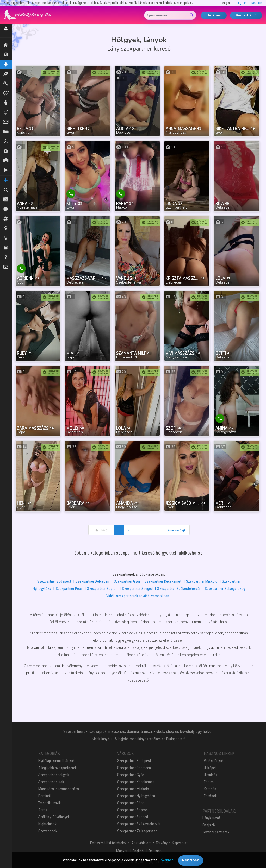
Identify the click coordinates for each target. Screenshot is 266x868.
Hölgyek (6, 64)
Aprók (6, 122)
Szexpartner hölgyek (54, 775)
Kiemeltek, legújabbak (6, 45)
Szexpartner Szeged (137, 589)
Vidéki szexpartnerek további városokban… (139, 596)
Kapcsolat (180, 843)
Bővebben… (167, 862)
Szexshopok (48, 831)
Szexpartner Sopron (102, 589)
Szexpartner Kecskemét (163, 581)
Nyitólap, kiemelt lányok (57, 761)
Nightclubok (48, 824)
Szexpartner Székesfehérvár (179, 589)
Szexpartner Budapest (54, 581)
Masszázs (6, 74)
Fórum (209, 782)
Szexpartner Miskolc (202, 581)
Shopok (6, 151)
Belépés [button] (214, 15)
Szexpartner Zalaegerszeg (225, 589)
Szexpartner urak (51, 782)
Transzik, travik (6, 112)
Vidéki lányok (214, 761)
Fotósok (210, 796)
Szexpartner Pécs (69, 589)
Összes (6, 55)
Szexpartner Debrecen (92, 581)
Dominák (6, 84)
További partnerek (216, 832)
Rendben (191, 862)
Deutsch (257, 3)
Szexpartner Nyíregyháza (136, 796)
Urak (6, 103)
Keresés (210, 789)
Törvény (162, 843)
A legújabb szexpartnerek (58, 768)
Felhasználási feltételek (108, 843)
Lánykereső (211, 818)
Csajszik (209, 825)
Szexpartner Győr (127, 581)
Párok (6, 93)
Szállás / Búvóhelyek (6, 132)
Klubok (6, 141)
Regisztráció (246, 15)
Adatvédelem (141, 843)
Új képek (6, 161)
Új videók (6, 170)
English (242, 3)
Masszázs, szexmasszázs (59, 789)
